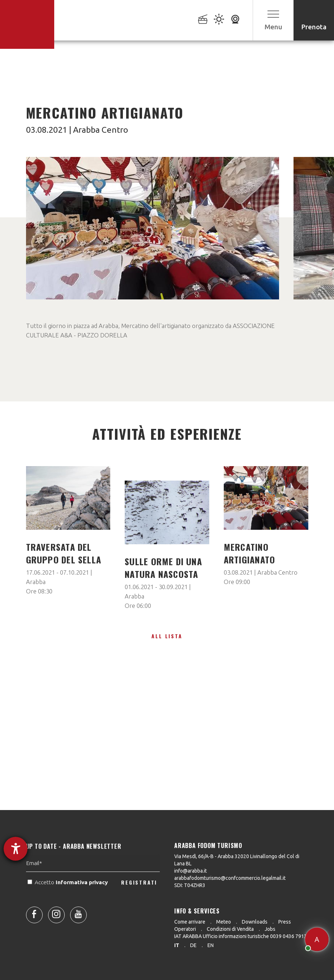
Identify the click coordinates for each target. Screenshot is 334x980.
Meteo (224, 922)
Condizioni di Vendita (230, 929)
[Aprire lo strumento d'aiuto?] (16, 849)
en (211, 945)
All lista (167, 636)
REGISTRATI (139, 901)
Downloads (255, 922)
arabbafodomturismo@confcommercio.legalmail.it (230, 878)
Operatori (185, 929)
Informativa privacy (82, 901)
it (177, 945)
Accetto (68, 901)
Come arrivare (190, 922)
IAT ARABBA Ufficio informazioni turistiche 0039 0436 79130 (242, 936)
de (193, 945)
